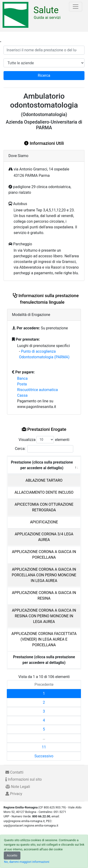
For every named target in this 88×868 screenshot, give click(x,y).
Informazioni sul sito (24, 779)
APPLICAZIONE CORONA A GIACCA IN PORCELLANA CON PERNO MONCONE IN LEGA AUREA (44, 575)
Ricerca (44, 75)
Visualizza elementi (44, 440)
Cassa (22, 395)
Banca (22, 378)
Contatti (14, 772)
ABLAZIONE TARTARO (44, 480)
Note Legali (18, 787)
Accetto (12, 855)
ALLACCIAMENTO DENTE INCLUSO (44, 492)
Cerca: (44, 449)
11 (44, 747)
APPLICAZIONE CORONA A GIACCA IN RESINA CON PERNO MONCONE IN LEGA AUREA (44, 616)
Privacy (14, 794)
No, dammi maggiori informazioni (27, 862)
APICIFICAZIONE (44, 522)
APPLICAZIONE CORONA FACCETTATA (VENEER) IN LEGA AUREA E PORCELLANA (44, 639)
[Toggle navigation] (76, 7)
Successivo (44, 756)
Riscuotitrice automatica (38, 390)
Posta (22, 384)
